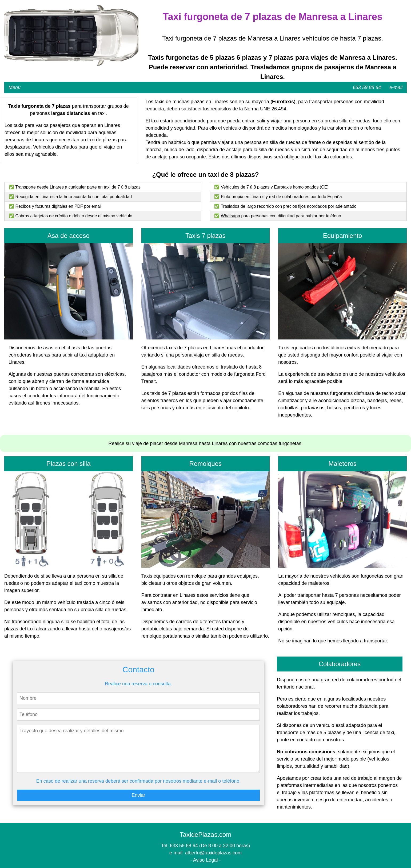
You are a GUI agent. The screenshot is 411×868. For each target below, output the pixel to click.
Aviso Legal (205, 860)
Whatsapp (230, 216)
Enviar (138, 795)
